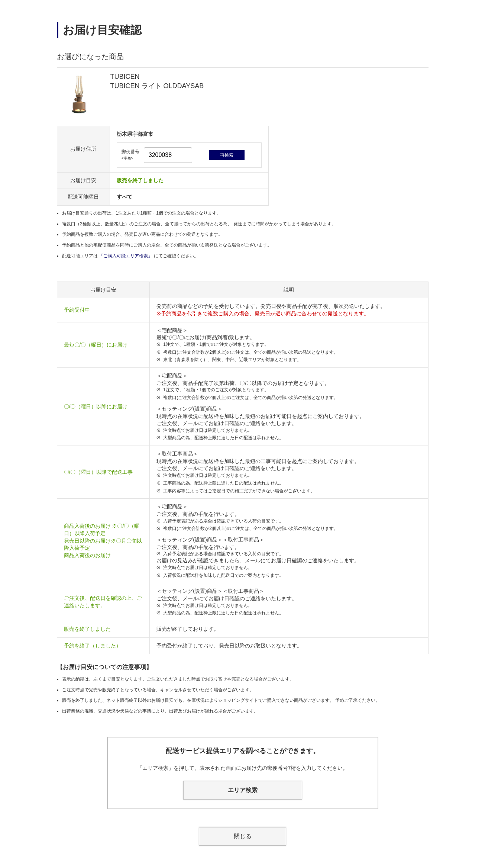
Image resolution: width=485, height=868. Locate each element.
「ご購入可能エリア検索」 (126, 256)
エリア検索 (243, 790)
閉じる (243, 836)
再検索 (227, 155)
